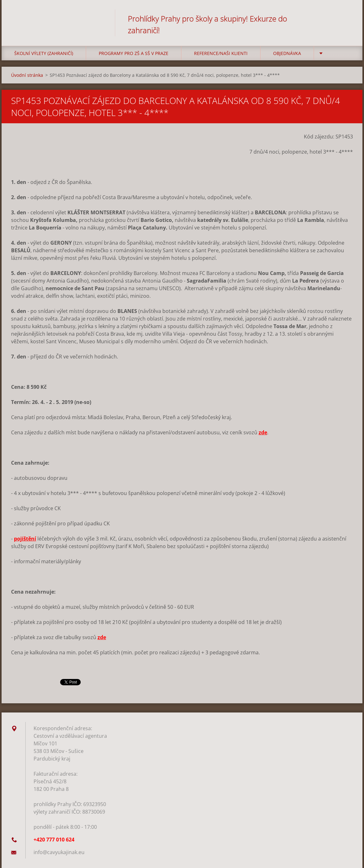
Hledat (346, 18)
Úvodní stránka (27, 75)
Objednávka (287, 53)
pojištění (25, 539)
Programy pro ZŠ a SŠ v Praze (134, 53)
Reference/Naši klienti (221, 53)
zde (263, 432)
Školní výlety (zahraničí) (44, 53)
